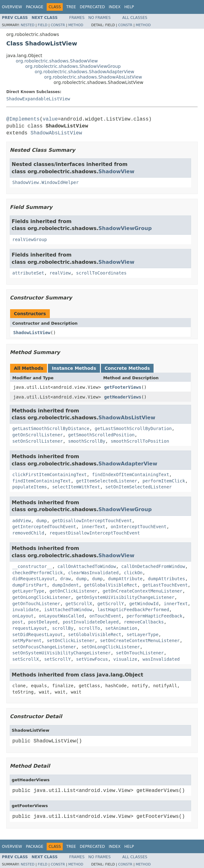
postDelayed (43, 622)
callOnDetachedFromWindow (153, 566)
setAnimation (121, 628)
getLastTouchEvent (165, 585)
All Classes (135, 18)
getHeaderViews (123, 397)
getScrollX (79, 604)
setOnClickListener (71, 641)
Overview (12, 7)
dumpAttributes (166, 579)
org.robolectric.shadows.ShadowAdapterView (85, 72)
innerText (93, 527)
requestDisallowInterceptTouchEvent (95, 533)
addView (22, 521)
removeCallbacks (144, 622)
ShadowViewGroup (125, 228)
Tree (71, 7)
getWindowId (144, 604)
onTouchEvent (105, 616)
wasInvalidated (161, 659)
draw (66, 579)
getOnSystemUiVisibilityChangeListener (125, 597)
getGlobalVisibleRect (111, 585)
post (18, 622)
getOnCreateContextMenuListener (143, 591)
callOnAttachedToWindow (87, 566)
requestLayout (30, 628)
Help (129, 7)
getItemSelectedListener (107, 481)
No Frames (99, 18)
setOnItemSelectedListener (139, 487)
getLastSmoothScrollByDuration (133, 428)
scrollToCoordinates (101, 273)
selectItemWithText (76, 487)
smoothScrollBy (87, 441)
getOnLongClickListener (41, 597)
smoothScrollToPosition (140, 441)
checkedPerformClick (38, 573)
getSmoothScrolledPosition (101, 435)
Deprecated (92, 7)
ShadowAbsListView (56, 133)
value (50, 119)
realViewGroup (30, 239)
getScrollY (111, 604)
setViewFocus (92, 659)
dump (42, 521)
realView (60, 273)
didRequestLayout (34, 579)
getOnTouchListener (36, 604)
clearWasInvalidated (93, 573)
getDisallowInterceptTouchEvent (92, 521)
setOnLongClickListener (111, 647)
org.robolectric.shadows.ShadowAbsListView (93, 77)
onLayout (23, 616)
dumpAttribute (125, 579)
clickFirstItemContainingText (50, 475)
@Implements (23, 119)
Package (35, 7)
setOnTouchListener (140, 653)
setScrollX (26, 659)
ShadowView (116, 171)
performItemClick (164, 481)
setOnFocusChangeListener (44, 647)
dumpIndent (65, 585)
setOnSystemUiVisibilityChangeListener (61, 653)
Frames (77, 18)
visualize (125, 659)
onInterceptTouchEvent (139, 527)
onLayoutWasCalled (61, 616)
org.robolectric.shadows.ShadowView (57, 61)
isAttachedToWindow (68, 610)
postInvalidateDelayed (91, 622)
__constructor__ (32, 566)
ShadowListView (32, 333)
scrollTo (89, 628)
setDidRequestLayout (38, 635)
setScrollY (57, 659)
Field (43, 25)
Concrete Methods (127, 368)
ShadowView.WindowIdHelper (46, 182)
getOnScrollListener (38, 435)
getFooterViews (123, 387)
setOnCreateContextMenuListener (140, 641)
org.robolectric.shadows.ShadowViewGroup (73, 66)
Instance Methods (74, 368)
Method (76, 25)
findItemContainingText (41, 481)
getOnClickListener (73, 591)
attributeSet (28, 273)
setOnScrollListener (38, 441)
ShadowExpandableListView (38, 99)
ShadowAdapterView (128, 464)
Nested (28, 25)
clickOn (133, 573)
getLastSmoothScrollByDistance (51, 428)
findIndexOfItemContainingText (131, 475)
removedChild (28, 533)
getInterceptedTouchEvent (44, 527)
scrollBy (63, 628)
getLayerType (28, 591)
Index (115, 7)
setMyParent (27, 641)
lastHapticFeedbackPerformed (133, 610)
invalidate (26, 610)
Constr (58, 25)
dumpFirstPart (30, 585)
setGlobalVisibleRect (95, 635)
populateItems (30, 487)
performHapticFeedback (154, 616)
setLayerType (142, 635)
